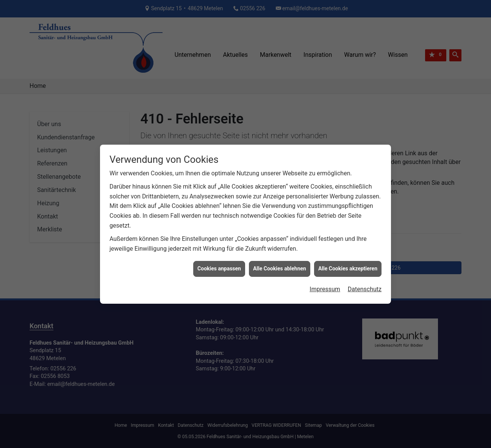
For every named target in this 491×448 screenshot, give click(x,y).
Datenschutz (365, 287)
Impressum (325, 287)
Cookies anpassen (219, 266)
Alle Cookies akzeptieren (348, 266)
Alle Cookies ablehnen (280, 266)
